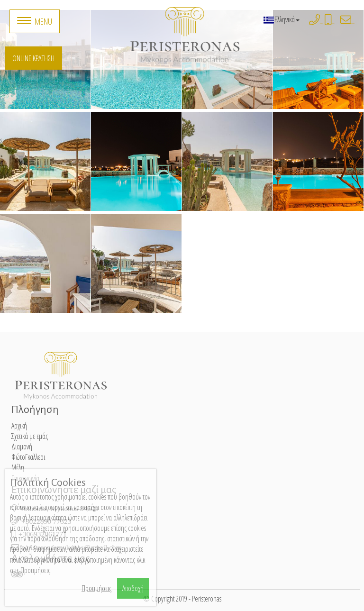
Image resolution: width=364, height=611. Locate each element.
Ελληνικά (281, 19)
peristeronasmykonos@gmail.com (353, 23)
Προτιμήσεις (96, 588)
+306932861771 (333, 23)
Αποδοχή (133, 588)
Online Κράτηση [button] (33, 58)
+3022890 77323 (322, 23)
